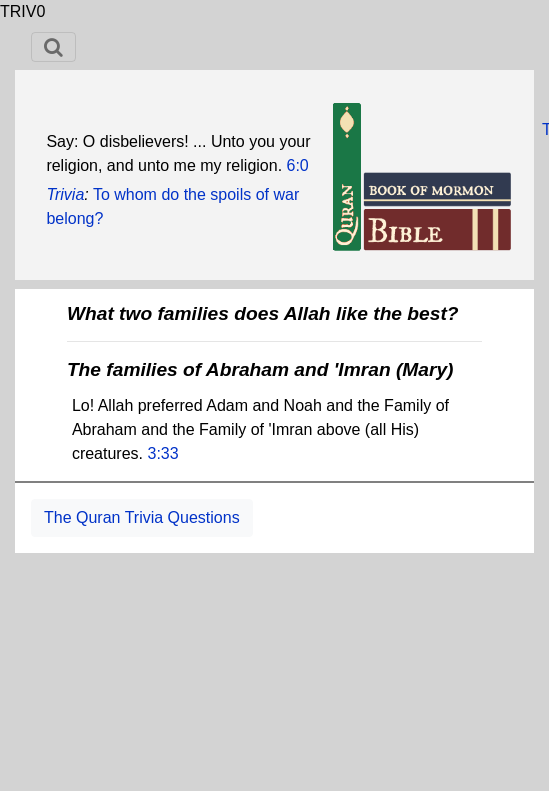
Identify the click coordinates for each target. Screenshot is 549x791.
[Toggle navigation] (53, 47)
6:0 (298, 165)
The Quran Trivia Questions (142, 517)
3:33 (162, 453)
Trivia (65, 194)
